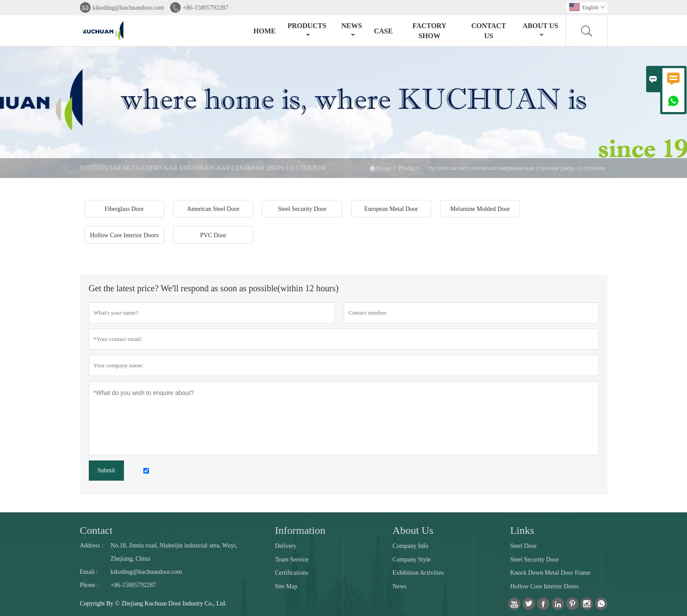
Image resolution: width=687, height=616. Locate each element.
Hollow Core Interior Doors (545, 586)
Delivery (286, 546)
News (351, 30)
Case (383, 31)
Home (265, 31)
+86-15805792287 (206, 8)
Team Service (292, 560)
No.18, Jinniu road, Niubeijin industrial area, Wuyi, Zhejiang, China (174, 552)
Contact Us (489, 31)
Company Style (412, 560)
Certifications (292, 573)
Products (307, 30)
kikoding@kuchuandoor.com (129, 8)
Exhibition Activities (418, 573)
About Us (540, 30)
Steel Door (523, 546)
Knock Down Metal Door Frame (551, 573)
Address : (92, 545)
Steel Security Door (534, 560)
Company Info (410, 546)
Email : (89, 572)
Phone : (89, 585)
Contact (96, 530)
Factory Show (430, 31)
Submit (106, 470)
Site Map (286, 586)
